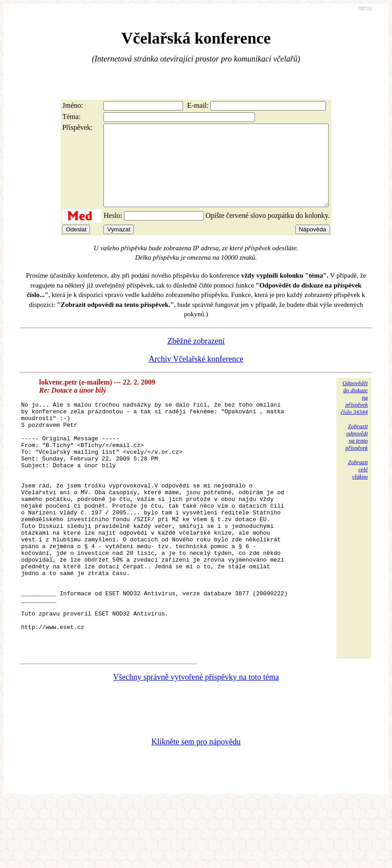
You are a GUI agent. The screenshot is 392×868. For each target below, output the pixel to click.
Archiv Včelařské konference (196, 375)
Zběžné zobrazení (196, 357)
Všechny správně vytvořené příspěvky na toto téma (196, 743)
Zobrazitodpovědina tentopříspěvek (356, 453)
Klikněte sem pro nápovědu (196, 808)
